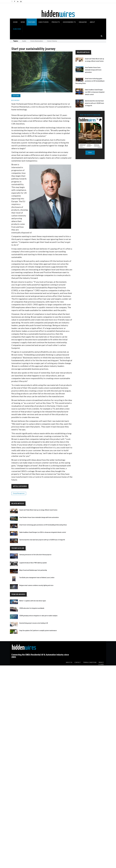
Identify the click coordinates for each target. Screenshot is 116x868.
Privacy (101, 662)
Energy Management (19, 493)
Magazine (83, 22)
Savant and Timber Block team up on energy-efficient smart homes (38, 510)
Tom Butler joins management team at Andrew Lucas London (37, 578)
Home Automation (37, 41)
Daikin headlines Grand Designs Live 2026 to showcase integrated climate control (95, 92)
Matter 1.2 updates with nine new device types (33, 601)
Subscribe (17, 29)
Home (15, 22)
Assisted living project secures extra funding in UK (34, 623)
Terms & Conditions (90, 662)
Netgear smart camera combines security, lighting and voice (36, 585)
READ (90, 153)
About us (69, 662)
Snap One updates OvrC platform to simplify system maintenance (38, 631)
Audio (24, 41)
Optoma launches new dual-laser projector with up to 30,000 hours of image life (94, 103)
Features (32, 22)
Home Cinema (52, 41)
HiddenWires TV (69, 22)
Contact (78, 662)
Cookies (101, 665)
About (92, 22)
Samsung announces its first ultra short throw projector (35, 555)
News (23, 22)
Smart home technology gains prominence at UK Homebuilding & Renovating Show (90, 81)
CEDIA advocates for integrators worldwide (32, 608)
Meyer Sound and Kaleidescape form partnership (33, 570)
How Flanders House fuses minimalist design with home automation (93, 70)
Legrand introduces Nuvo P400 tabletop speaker (33, 563)
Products (56, 22)
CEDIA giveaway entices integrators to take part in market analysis (38, 616)
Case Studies (43, 22)
